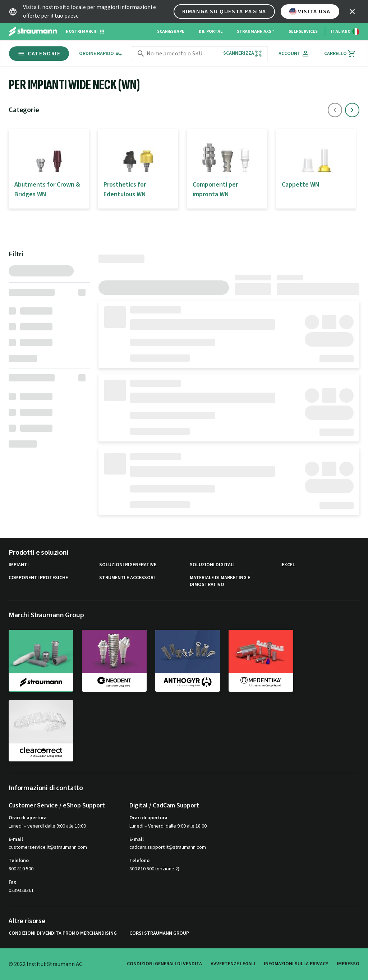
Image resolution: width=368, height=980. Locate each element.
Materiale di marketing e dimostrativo (220, 581)
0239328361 (21, 890)
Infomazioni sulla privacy (296, 964)
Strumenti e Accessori (127, 578)
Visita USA (310, 12)
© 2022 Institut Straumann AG (46, 964)
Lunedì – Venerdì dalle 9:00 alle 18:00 (168, 826)
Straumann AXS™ (256, 31)
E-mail (16, 839)
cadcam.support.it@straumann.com (168, 848)
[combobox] (181, 54)
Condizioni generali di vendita (164, 964)
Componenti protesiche (38, 578)
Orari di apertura (28, 818)
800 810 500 (21, 869)
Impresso (348, 964)
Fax (12, 882)
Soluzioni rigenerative (128, 565)
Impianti (19, 565)
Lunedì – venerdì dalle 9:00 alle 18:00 (47, 826)
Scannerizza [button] (243, 53)
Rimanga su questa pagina (224, 12)
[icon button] (352, 12)
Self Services (303, 31)
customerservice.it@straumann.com (48, 848)
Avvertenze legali (233, 964)
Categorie (39, 54)
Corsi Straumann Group (159, 933)
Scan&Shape (171, 31)
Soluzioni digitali (212, 565)
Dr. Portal (211, 31)
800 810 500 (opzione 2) (154, 869)
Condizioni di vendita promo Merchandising (63, 933)
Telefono (19, 861)
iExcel (288, 565)
